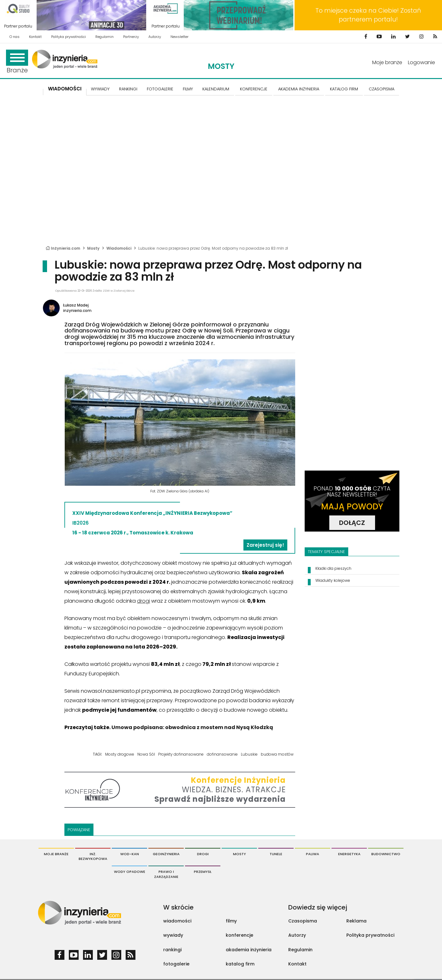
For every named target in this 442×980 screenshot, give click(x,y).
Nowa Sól (146, 754)
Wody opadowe (130, 872)
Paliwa (313, 854)
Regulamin (105, 37)
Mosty (221, 66)
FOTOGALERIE (160, 89)
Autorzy (155, 37)
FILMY (188, 89)
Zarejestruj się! (265, 545)
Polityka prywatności (69, 37)
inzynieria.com (77, 310)
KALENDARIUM (216, 89)
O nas (15, 37)
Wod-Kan (130, 854)
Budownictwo (386, 854)
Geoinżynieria (166, 854)
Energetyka (349, 854)
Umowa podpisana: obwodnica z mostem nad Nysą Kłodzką (192, 727)
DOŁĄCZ (352, 523)
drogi (143, 601)
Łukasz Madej (76, 305)
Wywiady (100, 89)
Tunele (276, 854)
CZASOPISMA (382, 89)
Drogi (203, 854)
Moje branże (387, 62)
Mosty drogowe (120, 754)
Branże (17, 62)
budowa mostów (277, 754)
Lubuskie (249, 754)
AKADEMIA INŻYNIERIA (299, 89)
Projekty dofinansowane (181, 754)
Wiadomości (65, 89)
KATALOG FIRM (344, 89)
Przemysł (203, 872)
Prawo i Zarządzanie (166, 874)
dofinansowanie (222, 754)
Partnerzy (131, 37)
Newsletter (179, 37)
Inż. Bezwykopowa (93, 856)
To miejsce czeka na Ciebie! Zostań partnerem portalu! (368, 15)
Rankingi (128, 89)
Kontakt (35, 37)
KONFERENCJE (254, 89)
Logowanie (421, 62)
